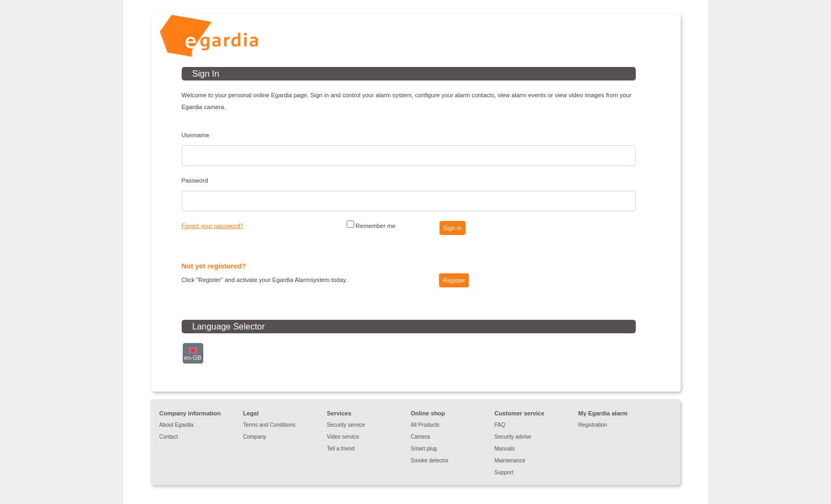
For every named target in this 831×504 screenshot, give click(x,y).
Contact (169, 437)
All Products (425, 425)
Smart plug (424, 449)
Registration (593, 425)
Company (255, 437)
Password (195, 180)
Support (504, 472)
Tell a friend (341, 449)
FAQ (500, 425)
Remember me (371, 225)
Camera (421, 437)
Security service (346, 425)
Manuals (505, 449)
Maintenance (510, 461)
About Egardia (177, 425)
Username (196, 135)
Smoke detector (430, 461)
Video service (343, 437)
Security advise (513, 437)
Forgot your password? (212, 226)
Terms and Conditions (270, 425)
